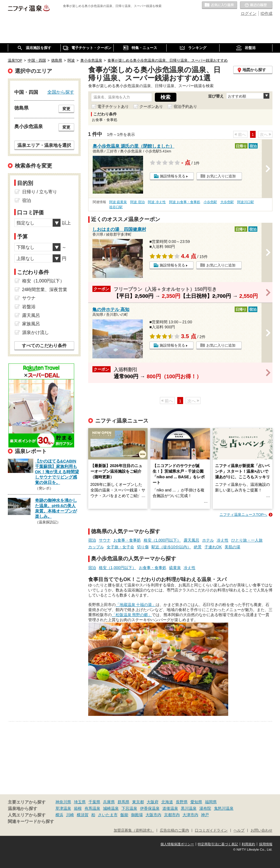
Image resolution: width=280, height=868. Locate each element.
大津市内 (190, 815)
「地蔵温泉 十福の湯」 (136, 605)
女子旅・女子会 (120, 547)
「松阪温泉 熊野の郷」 (132, 615)
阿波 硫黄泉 (118, 202)
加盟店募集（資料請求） (134, 830)
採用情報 (266, 844)
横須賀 (83, 815)
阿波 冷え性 (157, 202)
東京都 (138, 802)
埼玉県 (80, 802)
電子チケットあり (113, 106)
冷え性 (223, 540)
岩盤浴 (29, 307)
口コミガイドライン (211, 830)
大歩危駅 (227, 202)
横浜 (59, 815)
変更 (66, 109)
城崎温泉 (111, 808)
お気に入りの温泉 (220, 5)
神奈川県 (63, 802)
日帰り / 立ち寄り (40, 192)
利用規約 (248, 844)
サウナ (105, 540)
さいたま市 (108, 815)
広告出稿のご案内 (174, 830)
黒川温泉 (189, 808)
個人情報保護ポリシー (177, 844)
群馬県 (123, 802)
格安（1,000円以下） (162, 540)
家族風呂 (31, 324)
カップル (96, 547)
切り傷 (143, 547)
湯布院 (205, 808)
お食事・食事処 (127, 540)
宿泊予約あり (185, 106)
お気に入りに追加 (221, 176)
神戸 (205, 815)
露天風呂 (192, 540)
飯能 (124, 815)
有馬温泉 (92, 808)
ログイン (249, 13)
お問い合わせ (262, 830)
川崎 (70, 815)
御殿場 (137, 815)
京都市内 (172, 815)
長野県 (182, 802)
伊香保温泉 (150, 808)
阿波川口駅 (246, 202)
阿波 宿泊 (137, 202)
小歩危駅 (210, 202)
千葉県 (94, 802)
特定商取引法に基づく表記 (218, 844)
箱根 (78, 808)
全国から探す (61, 92)
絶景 (198, 547)
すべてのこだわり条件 (44, 346)
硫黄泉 (175, 568)
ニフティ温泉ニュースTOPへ (243, 515)
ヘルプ (239, 830)
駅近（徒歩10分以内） (171, 547)
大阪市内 (153, 815)
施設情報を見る (173, 176)
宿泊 (92, 540)
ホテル (208, 540)
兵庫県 (109, 802)
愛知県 (196, 802)
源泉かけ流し (36, 332)
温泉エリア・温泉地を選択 (44, 145)
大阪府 (153, 802)
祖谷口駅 (116, 207)
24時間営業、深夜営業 (45, 290)
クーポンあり (151, 106)
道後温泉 (170, 808)
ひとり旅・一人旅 (247, 540)
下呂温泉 (129, 808)
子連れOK (213, 547)
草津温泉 (63, 808)
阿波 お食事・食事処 (185, 202)
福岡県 (211, 802)
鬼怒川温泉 (224, 808)
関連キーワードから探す (31, 821)
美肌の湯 (232, 547)
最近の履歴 (256, 5)
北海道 (167, 802)
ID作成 (267, 13)
